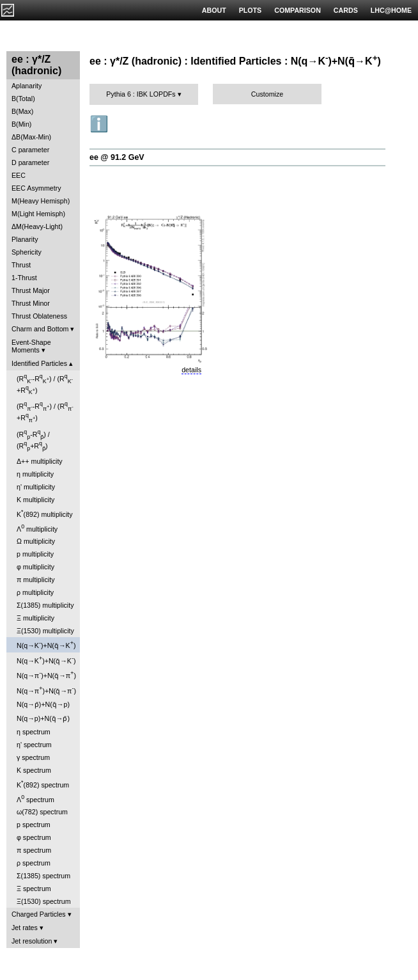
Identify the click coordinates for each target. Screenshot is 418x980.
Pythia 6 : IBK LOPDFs (141, 94)
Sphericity (27, 252)
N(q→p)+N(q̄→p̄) (43, 718)
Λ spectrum (35, 799)
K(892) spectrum (43, 784)
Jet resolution (32, 941)
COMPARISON (298, 10)
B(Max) (22, 111)
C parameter (30, 150)
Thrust (21, 265)
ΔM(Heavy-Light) (37, 226)
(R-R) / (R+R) (45, 384)
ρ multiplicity (35, 592)
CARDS (346, 10)
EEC (19, 175)
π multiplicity (35, 580)
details (191, 370)
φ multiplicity (35, 567)
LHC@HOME (391, 10)
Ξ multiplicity (35, 618)
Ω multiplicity (36, 541)
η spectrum (34, 732)
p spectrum (34, 825)
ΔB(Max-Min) (31, 137)
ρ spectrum (34, 863)
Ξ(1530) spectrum (44, 901)
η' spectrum (34, 745)
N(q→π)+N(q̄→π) (46, 675)
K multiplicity (35, 500)
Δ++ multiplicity (40, 461)
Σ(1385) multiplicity (45, 605)
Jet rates (25, 928)
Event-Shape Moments (31, 346)
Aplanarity (27, 86)
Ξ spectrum (34, 889)
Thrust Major (31, 290)
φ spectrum (34, 837)
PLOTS (251, 10)
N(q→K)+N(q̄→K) (46, 644)
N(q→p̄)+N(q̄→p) (43, 704)
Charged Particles (39, 914)
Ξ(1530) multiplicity (45, 631)
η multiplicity (35, 474)
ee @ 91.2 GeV (117, 157)
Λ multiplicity (37, 528)
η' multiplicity (36, 487)
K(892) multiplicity (45, 513)
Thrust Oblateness (39, 316)
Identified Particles (39, 363)
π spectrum (34, 850)
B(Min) (21, 124)
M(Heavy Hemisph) (41, 201)
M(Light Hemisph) (38, 214)
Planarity (25, 239)
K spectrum (34, 770)
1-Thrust (24, 278)
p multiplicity (35, 554)
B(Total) (23, 99)
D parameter (30, 162)
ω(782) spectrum (42, 812)
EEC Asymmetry (36, 188)
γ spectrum (33, 757)
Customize (267, 94)
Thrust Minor (31, 303)
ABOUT (214, 10)
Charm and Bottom (40, 329)
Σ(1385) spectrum (43, 876)
